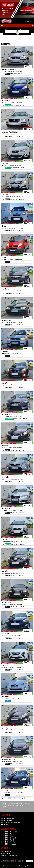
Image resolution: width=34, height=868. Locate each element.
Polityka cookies (6, 820)
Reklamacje (5, 824)
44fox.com (27, 866)
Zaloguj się (29, 21)
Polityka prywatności (8, 818)
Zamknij (30, 861)
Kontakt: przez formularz (9, 855)
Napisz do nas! (13, 866)
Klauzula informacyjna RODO (11, 822)
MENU (2, 26)
